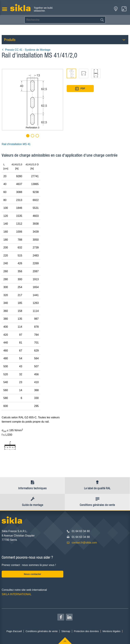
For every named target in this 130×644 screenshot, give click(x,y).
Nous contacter (32, 574)
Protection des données (86, 631)
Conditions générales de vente (42, 631)
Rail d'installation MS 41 (16, 144)
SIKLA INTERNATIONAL (17, 594)
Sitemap (66, 631)
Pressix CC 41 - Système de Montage (26, 50)
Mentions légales (111, 631)
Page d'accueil (14, 631)
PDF (80, 89)
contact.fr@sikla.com (84, 543)
